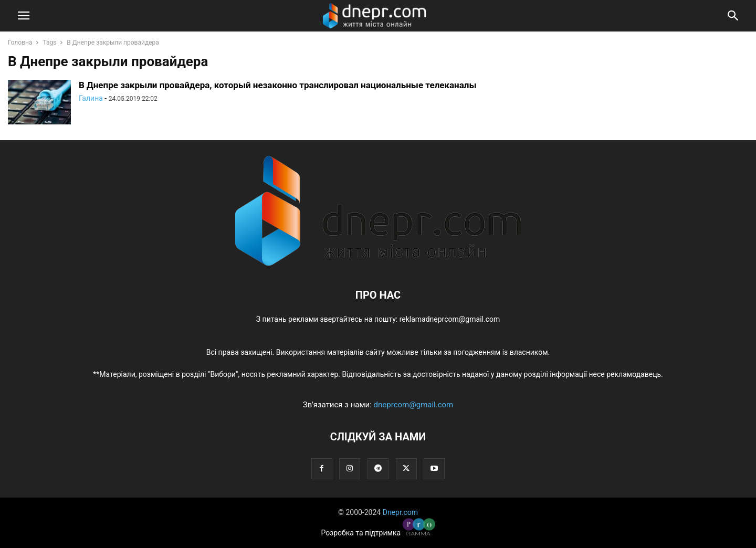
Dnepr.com (400, 512)
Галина (91, 98)
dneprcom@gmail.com (414, 405)
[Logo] (378, 263)
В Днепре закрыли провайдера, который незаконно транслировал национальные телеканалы (278, 85)
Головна (20, 43)
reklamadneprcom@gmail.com (450, 319)
